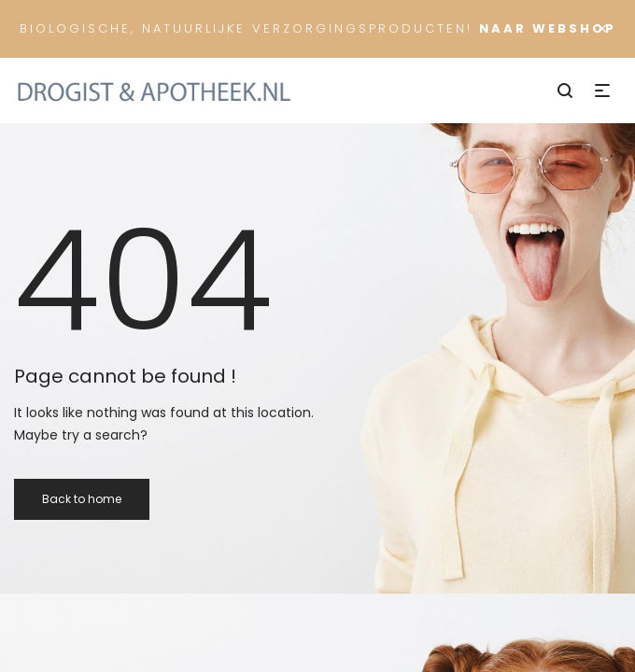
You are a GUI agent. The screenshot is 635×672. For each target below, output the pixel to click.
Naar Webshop (548, 28)
